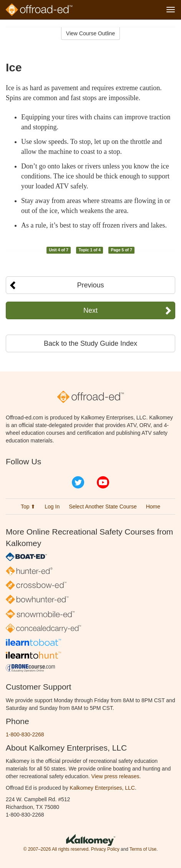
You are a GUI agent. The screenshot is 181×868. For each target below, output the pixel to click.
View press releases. (116, 776)
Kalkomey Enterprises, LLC (102, 788)
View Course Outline (90, 33)
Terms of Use (143, 849)
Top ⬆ (28, 507)
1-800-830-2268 (25, 734)
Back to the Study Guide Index (90, 343)
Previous (90, 285)
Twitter (78, 482)
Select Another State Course (103, 507)
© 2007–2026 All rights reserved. (57, 849)
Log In (52, 507)
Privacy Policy (105, 849)
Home (153, 507)
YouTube (103, 482)
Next (90, 310)
